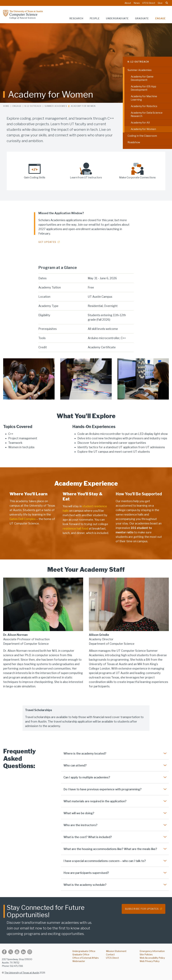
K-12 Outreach (138, 62)
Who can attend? (75, 765)
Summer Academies (140, 70)
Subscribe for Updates (142, 909)
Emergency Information (152, 951)
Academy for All (140, 123)
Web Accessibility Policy (152, 958)
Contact (110, 954)
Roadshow (134, 142)
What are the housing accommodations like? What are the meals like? (110, 849)
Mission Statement (116, 951)
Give (160, 3)
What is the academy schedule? (85, 885)
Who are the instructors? (80, 825)
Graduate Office (81, 954)
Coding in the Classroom (142, 136)
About (128, 3)
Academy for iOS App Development (143, 88)
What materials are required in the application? (95, 801)
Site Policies (146, 954)
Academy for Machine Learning (144, 98)
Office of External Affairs (86, 958)
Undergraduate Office (84, 951)
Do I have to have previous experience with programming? (103, 789)
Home (6, 106)
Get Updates (47, 242)
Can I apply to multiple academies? (87, 777)
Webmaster (79, 961)
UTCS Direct (149, 3)
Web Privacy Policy (150, 961)
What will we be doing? (79, 813)
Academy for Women (143, 129)
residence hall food (75, 529)
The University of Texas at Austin (22, 973)
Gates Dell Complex (23, 519)
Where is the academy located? (85, 753)
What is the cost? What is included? (88, 837)
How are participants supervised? (86, 873)
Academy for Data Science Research (147, 114)
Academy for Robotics (144, 106)
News (137, 3)
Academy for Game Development (142, 78)
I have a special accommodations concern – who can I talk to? (105, 861)
